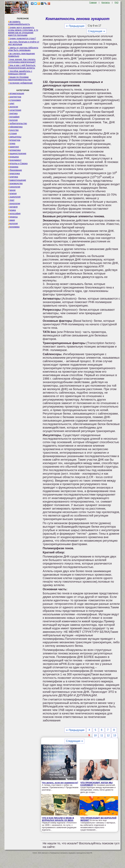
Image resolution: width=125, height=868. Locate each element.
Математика (14, 150)
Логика (12, 143)
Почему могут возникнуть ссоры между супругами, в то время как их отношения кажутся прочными (23, 31)
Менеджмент (15, 160)
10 (95, 735)
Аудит (11, 103)
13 (115, 735)
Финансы (13, 217)
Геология (13, 120)
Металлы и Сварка (18, 163)
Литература (14, 140)
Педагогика (14, 173)
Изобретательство (18, 123)
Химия (11, 220)
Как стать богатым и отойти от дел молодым (24, 43)
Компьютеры (15, 137)
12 (108, 735)
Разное (12, 190)
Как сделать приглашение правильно (21, 55)
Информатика (15, 127)
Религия (12, 193)
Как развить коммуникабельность (19, 23)
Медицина (13, 157)
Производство (15, 183)
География (14, 117)
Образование (15, 170)
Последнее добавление (20, 83)
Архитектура (15, 97)
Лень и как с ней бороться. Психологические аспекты (22, 67)
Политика (13, 177)
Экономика (14, 227)
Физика (12, 210)
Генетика (13, 113)
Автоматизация (16, 93)
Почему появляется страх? (22, 38)
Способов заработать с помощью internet (20, 72)
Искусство (13, 130)
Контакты (106, 3)
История (12, 133)
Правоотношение (17, 180)
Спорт (11, 200)
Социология (14, 197)
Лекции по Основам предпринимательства (20, 78)
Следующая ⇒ (97, 31)
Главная (93, 3)
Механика (13, 167)
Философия (14, 213)
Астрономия (14, 100)
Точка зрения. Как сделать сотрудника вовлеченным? (22, 61)
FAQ (117, 3)
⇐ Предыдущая (75, 26)
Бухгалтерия (15, 110)
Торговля (13, 207)
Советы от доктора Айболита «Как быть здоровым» (23, 49)
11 (102, 735)
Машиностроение (17, 153)
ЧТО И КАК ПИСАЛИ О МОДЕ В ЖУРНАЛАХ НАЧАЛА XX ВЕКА (58, 819)
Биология (13, 107)
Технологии (14, 203)
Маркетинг (13, 147)
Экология (13, 223)
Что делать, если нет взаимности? (60, 783)
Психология (14, 187)
